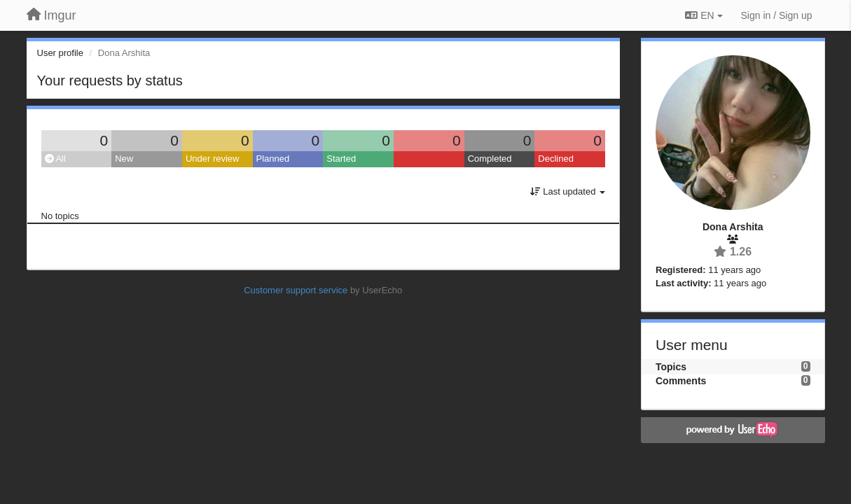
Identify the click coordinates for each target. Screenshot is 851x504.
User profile (60, 53)
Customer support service (296, 290)
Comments (681, 381)
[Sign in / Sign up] (777, 15)
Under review (213, 159)
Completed (490, 159)
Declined (556, 159)
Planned (273, 159)
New (124, 159)
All (55, 159)
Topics (671, 367)
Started (341, 159)
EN (704, 15)
